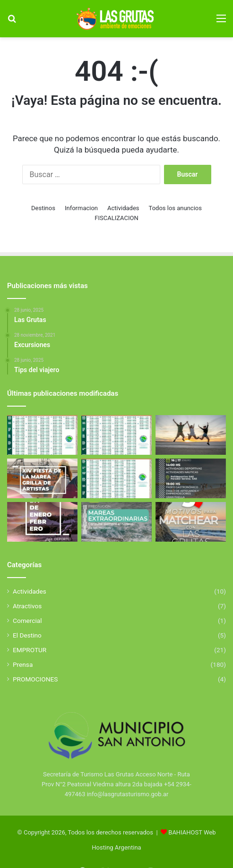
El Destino (27, 635)
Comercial (27, 621)
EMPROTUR (30, 650)
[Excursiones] (191, 435)
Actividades (123, 208)
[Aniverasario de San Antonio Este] (191, 478)
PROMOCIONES (35, 679)
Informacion (81, 208)
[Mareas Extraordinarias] (116, 522)
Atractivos (27, 606)
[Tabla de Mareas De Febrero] (116, 478)
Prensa (23, 664)
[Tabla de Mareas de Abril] (42, 435)
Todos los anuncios (175, 208)
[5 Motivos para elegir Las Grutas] (191, 522)
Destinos (43, 208)
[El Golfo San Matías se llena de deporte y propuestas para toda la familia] (42, 522)
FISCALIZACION (116, 218)
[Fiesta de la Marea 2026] (42, 478)
